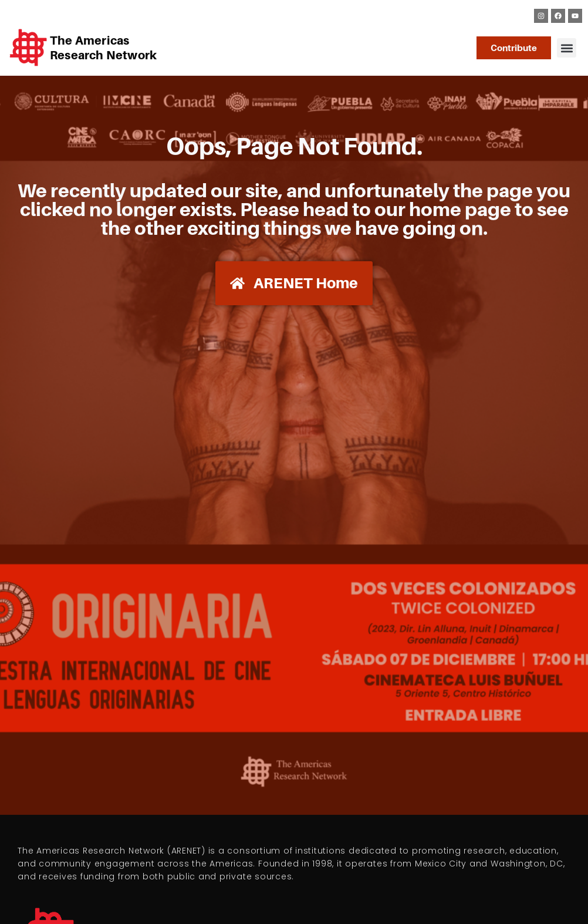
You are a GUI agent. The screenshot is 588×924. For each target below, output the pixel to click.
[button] (567, 48)
